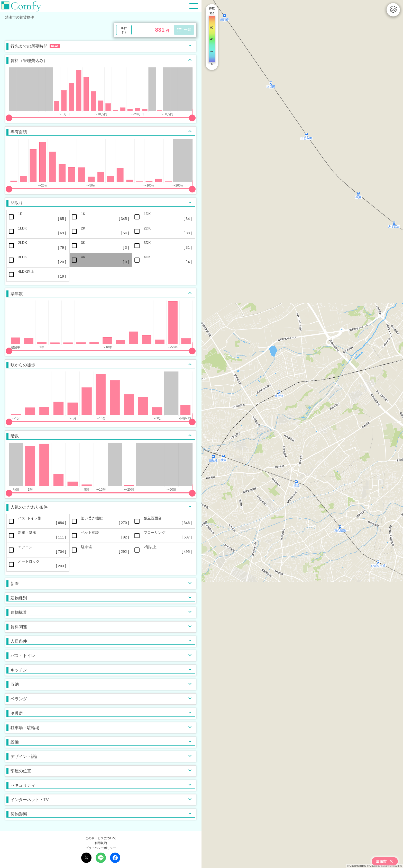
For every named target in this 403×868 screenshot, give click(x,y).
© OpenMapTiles (357, 866)
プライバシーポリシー (101, 848)
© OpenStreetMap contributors (384, 866)
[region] (302, 434)
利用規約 (101, 843)
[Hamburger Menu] (194, 6)
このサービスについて (101, 838)
